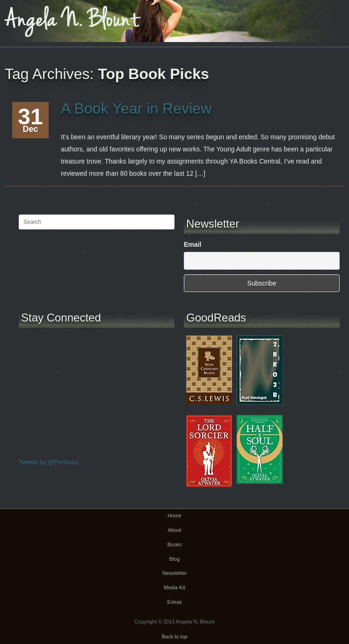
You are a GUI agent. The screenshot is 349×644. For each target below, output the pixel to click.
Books (175, 544)
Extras (174, 602)
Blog (174, 559)
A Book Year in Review (136, 108)
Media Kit (174, 587)
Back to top (174, 637)
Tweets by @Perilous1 (49, 462)
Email (193, 244)
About (175, 530)
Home (174, 515)
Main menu (342, 16)
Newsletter (174, 573)
